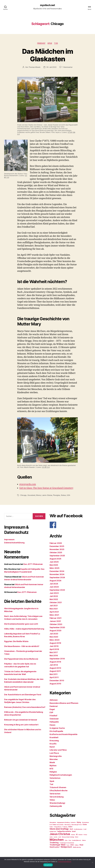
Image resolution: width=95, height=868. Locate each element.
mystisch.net (47, 5)
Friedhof (41, 43)
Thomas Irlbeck (35, 67)
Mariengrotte (56, 756)
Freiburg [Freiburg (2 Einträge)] (65, 827)
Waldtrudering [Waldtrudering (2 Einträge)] (77, 847)
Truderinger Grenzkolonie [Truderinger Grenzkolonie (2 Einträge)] (67, 843)
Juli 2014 (54, 665)
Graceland (31, 495)
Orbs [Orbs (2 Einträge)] (66, 840)
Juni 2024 (54, 587)
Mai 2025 (54, 565)
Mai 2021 (54, 608)
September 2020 (57, 627)
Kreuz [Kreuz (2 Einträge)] (85, 834)
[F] (70, 525)
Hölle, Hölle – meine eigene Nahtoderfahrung (24, 629)
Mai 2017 (54, 652)
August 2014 (55, 662)
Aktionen (54, 700)
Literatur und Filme (58, 750)
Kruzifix (53, 743)
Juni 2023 (54, 593)
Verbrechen (55, 793)
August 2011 (55, 671)
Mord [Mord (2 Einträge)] (77, 837)
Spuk (50, 43)
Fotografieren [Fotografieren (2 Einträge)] (58, 827)
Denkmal (54, 706)
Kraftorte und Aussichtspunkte (63, 734)
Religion (53, 772)
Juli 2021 (54, 605)
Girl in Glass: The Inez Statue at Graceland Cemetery (46, 488)
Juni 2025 (54, 562)
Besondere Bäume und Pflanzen (64, 703)
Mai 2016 (54, 655)
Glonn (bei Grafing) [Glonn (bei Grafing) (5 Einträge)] (59, 829)
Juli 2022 (54, 596)
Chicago (23, 495)
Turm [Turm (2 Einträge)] (68, 845)
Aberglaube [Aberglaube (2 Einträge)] (53, 822)
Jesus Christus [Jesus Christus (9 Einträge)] (60, 834)
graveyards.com (28, 484)
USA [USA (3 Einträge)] (72, 845)
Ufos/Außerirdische (59, 790)
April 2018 (54, 649)
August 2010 (55, 683)
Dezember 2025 (57, 546)
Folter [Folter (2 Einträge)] (51, 827)
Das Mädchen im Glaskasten (48, 55)
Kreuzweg (54, 740)
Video (52, 800)
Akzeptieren (48, 865)
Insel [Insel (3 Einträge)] (74, 831)
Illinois (39, 495)
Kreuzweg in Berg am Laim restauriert (21, 724)
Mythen (53, 765)
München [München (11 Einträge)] (57, 839)
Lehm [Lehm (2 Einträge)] (51, 837)
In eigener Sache (57, 728)
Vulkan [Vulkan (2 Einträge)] (77, 845)
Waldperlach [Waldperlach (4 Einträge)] (66, 847)
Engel (52, 709)
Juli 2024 (54, 584)
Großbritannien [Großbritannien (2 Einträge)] (78, 829)
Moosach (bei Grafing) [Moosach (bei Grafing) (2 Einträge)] (68, 837)
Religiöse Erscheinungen (61, 775)
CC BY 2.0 (46, 467)
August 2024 (55, 580)
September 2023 (57, 590)
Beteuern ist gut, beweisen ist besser (21, 720)
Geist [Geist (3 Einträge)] (70, 826)
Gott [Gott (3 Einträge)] (71, 829)
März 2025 (54, 568)
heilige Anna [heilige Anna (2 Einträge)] (53, 831)
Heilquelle (54, 722)
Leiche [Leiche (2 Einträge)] (55, 837)
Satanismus (55, 778)
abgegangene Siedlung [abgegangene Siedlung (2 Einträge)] (63, 822)
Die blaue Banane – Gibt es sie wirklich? (22, 646)
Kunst (52, 747)
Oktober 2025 (56, 552)
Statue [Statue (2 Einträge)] (84, 840)
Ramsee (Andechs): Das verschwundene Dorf (25, 707)
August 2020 (55, 630)
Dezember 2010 (57, 680)
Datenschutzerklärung (14, 542)
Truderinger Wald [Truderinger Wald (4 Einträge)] (57, 845)
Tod (56, 43)
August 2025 (55, 559)
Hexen (52, 725)
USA (68, 495)
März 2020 (55, 640)
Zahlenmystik (56, 806)
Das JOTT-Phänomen (33, 564)
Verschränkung (57, 797)
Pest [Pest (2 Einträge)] (70, 840)
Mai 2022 (54, 599)
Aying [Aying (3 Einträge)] (79, 822)
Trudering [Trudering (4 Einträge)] (54, 842)
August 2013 (55, 668)
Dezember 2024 (57, 571)
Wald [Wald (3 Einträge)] (81, 845)
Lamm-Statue (47, 495)
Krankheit (54, 737)
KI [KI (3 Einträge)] (77, 834)
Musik (52, 762)
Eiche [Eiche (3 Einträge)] (85, 824)
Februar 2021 (56, 618)
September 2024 (57, 577)
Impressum (9, 539)
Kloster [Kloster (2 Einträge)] (81, 834)
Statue (63, 495)
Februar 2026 (56, 543)
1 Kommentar (67, 67)
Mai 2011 (54, 674)
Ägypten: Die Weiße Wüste (16, 641)
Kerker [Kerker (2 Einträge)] (73, 834)
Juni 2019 (54, 646)
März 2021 (54, 615)
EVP (51, 712)
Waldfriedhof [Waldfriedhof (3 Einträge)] (55, 847)
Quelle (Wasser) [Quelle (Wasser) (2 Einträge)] (77, 840)
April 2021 (54, 612)
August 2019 (55, 643)
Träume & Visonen (58, 787)
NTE (51, 768)
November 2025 (57, 549)
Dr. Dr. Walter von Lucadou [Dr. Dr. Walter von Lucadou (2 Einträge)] (57, 824)
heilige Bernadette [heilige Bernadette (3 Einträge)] (64, 831)
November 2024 (57, 574)
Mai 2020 (54, 637)
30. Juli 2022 (51, 67)
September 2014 (57, 658)
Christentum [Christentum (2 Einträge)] (85, 822)
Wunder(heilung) (57, 803)
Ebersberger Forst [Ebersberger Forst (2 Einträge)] (77, 824)
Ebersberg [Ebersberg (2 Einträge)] (67, 824)
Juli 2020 (54, 633)
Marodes (54, 759)
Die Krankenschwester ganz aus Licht (21, 624)
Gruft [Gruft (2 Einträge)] (85, 829)
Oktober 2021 (56, 602)
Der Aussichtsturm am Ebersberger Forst (23, 694)
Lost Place (54, 753)
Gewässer (54, 718)
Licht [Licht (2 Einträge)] (60, 837)
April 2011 (54, 677)
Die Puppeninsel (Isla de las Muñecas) (21, 659)
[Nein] (92, 862)
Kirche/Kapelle (56, 731)
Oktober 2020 (56, 624)
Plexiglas (56, 495)
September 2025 (57, 555)
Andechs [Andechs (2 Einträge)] (73, 822)
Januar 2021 (55, 621)
